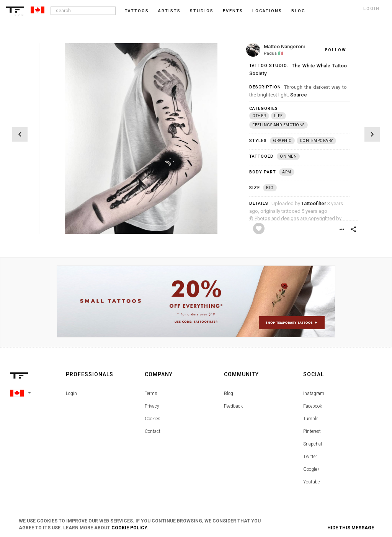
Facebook (313, 406)
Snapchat (313, 444)
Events (233, 11)
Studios (202, 11)
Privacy (152, 406)
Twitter (310, 457)
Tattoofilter (314, 203)
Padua (270, 53)
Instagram (314, 393)
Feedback (233, 406)
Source (299, 95)
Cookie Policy (129, 528)
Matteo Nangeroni (284, 47)
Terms (151, 393)
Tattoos (137, 11)
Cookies (153, 419)
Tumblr (310, 419)
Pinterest (312, 431)
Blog (229, 393)
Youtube (311, 482)
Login (71, 393)
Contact (153, 431)
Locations (267, 11)
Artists (169, 11)
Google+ (311, 469)
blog (298, 11)
